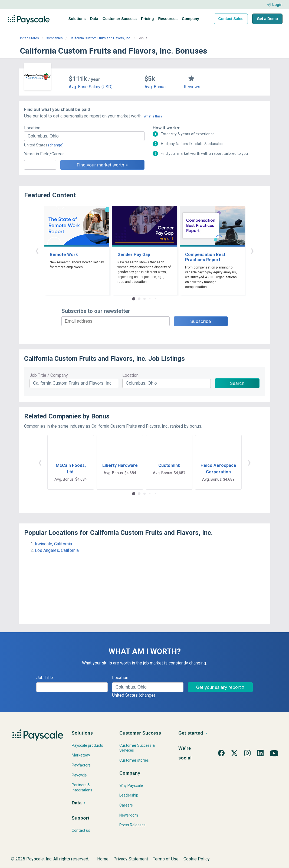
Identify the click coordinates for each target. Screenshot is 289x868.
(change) (56, 145)
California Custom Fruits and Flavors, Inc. (100, 38)
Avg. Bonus (155, 87)
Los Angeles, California (57, 550)
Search (237, 383)
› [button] (252, 250)
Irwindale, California (53, 544)
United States (29, 38)
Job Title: (45, 678)
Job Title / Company (49, 375)
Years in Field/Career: (44, 154)
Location (130, 375)
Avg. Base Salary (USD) (91, 87)
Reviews (192, 87)
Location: (33, 128)
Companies (54, 38)
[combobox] (84, 136)
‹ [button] (37, 250)
